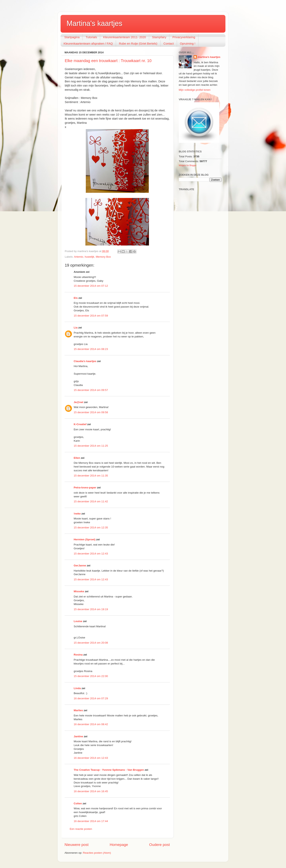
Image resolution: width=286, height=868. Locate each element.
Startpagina (72, 37)
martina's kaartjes (209, 57)
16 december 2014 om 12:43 (91, 758)
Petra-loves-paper (85, 488)
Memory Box (103, 257)
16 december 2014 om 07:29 (91, 698)
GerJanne (80, 566)
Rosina (78, 655)
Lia (76, 328)
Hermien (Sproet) (85, 539)
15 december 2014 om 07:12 (91, 286)
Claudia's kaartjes (85, 361)
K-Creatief (80, 424)
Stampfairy (159, 37)
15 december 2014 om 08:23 (91, 349)
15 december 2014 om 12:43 (91, 554)
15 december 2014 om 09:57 (91, 390)
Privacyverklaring (184, 37)
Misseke (79, 591)
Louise (78, 621)
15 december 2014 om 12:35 (91, 528)
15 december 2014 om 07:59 (91, 316)
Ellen (77, 458)
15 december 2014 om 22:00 (91, 676)
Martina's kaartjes (94, 23)
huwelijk (90, 257)
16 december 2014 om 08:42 (91, 724)
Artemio (79, 257)
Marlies (78, 710)
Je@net (78, 402)
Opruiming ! (188, 43)
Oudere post (159, 845)
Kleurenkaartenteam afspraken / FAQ (88, 43)
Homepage (119, 845)
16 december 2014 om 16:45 (91, 791)
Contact (169, 43)
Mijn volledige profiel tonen (195, 90)
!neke (77, 514)
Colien (78, 803)
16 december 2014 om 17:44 (91, 821)
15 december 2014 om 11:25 (91, 446)
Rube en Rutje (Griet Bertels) (138, 43)
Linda (77, 688)
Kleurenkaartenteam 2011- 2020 (124, 37)
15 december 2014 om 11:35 (91, 476)
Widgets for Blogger (188, 165)
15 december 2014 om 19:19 (91, 609)
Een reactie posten (81, 829)
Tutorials (91, 37)
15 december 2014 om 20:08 (91, 643)
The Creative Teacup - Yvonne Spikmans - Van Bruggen (109, 770)
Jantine (78, 736)
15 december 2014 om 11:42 (91, 501)
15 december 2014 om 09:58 (91, 412)
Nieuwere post (77, 845)
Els (76, 298)
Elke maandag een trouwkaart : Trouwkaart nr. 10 (108, 61)
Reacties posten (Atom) (97, 853)
